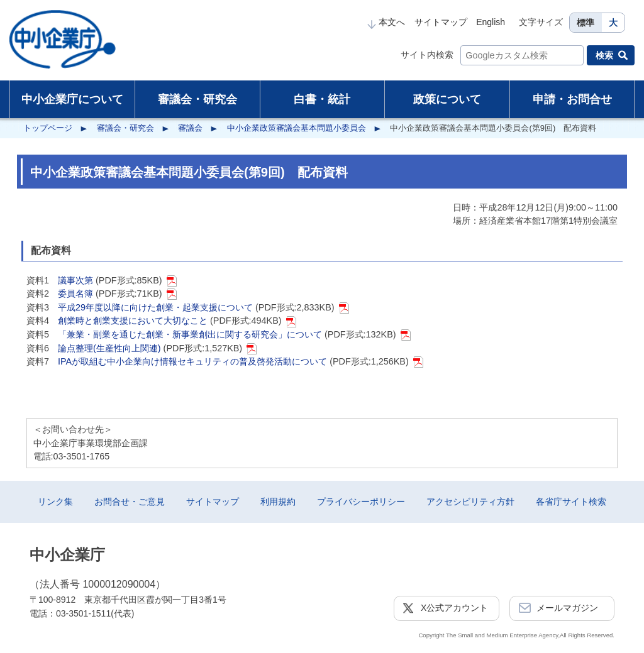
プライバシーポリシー (361, 502)
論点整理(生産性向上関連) (109, 348)
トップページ (48, 128)
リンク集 (55, 502)
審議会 (190, 128)
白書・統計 (322, 99)
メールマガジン (567, 608)
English (491, 22)
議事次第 (75, 280)
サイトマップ (441, 22)
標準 (586, 23)
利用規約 (278, 502)
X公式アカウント (454, 608)
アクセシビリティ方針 (470, 502)
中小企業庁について (72, 99)
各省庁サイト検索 (571, 502)
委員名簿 (75, 294)
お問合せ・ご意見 (130, 502)
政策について (447, 99)
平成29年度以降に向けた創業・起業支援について (155, 307)
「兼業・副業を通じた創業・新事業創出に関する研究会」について (190, 334)
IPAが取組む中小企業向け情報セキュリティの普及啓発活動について (192, 361)
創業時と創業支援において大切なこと (133, 321)
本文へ (386, 22)
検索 (604, 55)
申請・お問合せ (572, 99)
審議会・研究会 (197, 99)
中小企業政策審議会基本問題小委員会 (297, 128)
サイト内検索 (427, 55)
